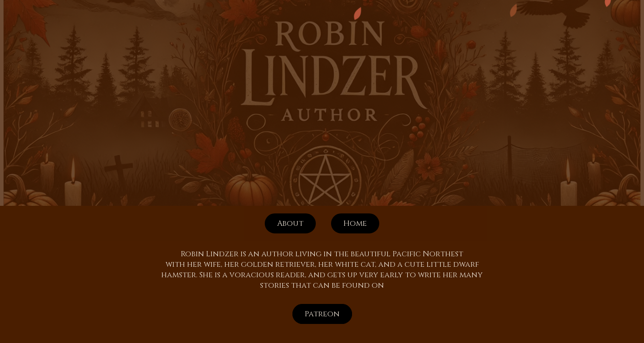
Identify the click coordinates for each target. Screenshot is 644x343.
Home (355, 223)
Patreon (322, 314)
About (290, 223)
